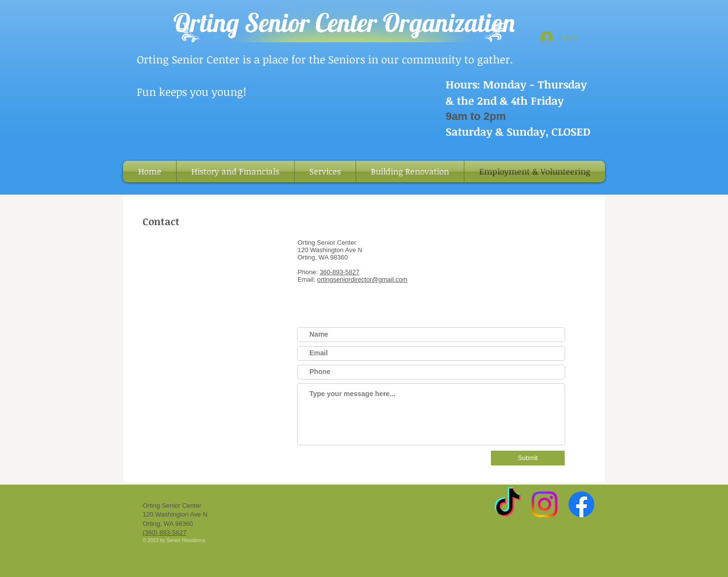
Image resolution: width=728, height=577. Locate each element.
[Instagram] (545, 504)
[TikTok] (508, 504)
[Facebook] (581, 504)
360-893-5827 (340, 272)
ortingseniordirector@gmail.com (363, 279)
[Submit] (528, 458)
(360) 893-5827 (165, 533)
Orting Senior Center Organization (344, 22)
